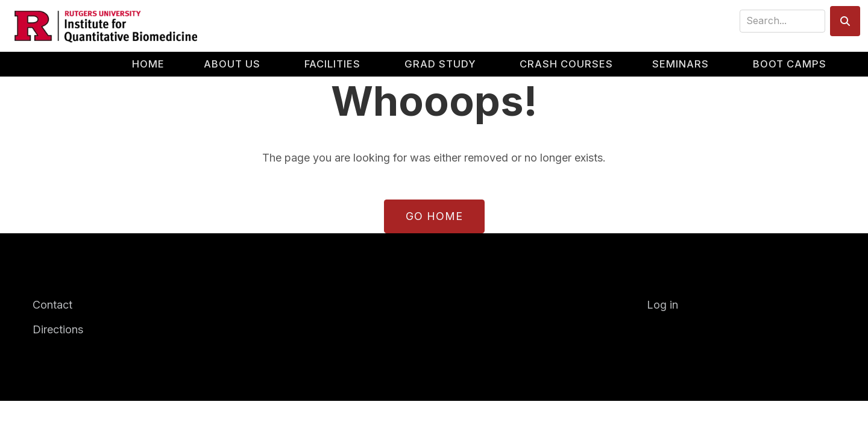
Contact (52, 305)
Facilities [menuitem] (332, 64)
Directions (58, 329)
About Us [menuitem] (232, 64)
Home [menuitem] (148, 64)
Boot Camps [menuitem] (790, 64)
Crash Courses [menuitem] (566, 64)
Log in (662, 305)
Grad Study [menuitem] (440, 64)
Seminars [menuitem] (681, 64)
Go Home (434, 216)
